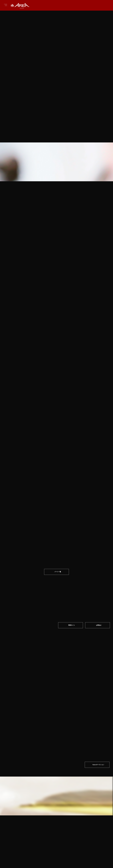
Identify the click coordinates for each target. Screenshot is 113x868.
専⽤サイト (72, 598)
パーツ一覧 (58, 545)
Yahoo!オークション (98, 695)
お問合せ (99, 598)
